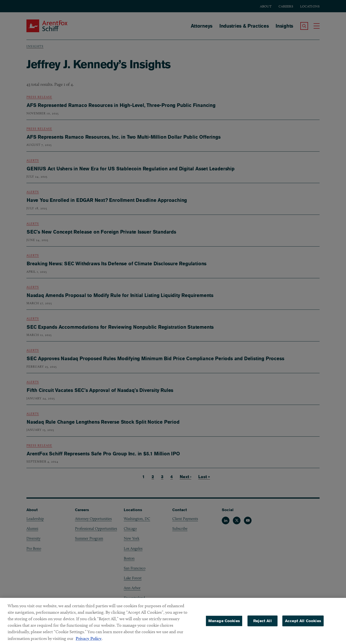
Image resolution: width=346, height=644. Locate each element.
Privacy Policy (89, 641)
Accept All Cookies (303, 623)
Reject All (263, 623)
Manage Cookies (224, 623)
